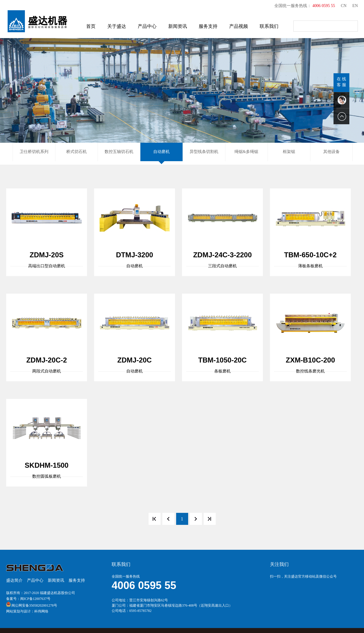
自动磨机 (161, 154)
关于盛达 (123, 26)
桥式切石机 (76, 154)
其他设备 (331, 154)
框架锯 (289, 154)
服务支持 (214, 26)
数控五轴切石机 (119, 154)
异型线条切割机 (204, 154)
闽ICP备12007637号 (35, 599)
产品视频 (244, 26)
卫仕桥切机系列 (34, 154)
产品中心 (153, 26)
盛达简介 (14, 580)
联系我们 (275, 26)
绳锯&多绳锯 (246, 154)
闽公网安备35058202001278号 (34, 605)
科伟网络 (41, 611)
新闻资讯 (183, 26)
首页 (97, 26)
